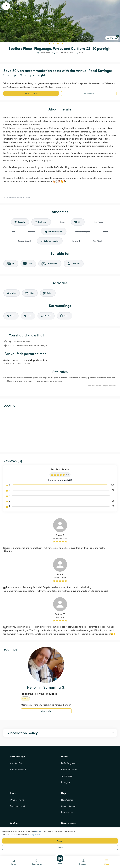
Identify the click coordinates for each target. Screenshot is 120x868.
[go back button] (6, 6)
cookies (38, 831)
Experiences (67, 812)
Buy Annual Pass (31, 93)
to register (66, 782)
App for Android (18, 769)
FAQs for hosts (17, 800)
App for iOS (16, 763)
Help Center (67, 800)
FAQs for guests (69, 763)
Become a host (17, 806)
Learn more (89, 93)
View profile (46, 711)
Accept (60, 841)
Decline (60, 847)
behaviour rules (69, 769)
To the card (67, 776)
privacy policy (34, 834)
